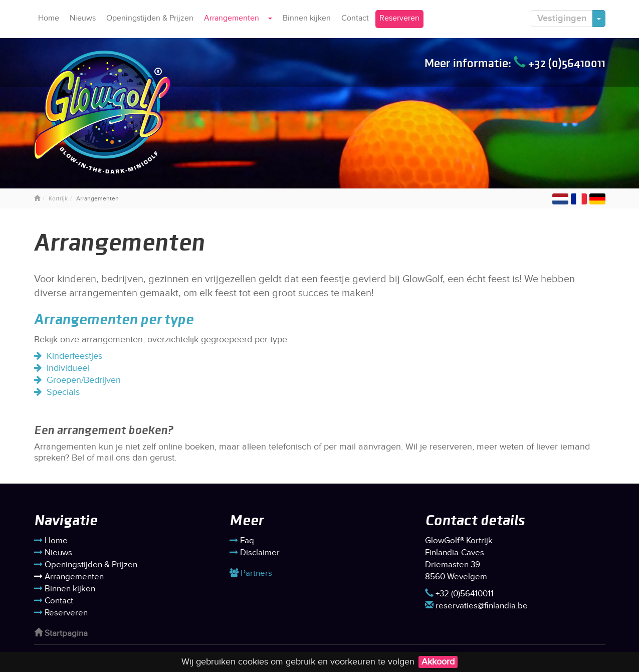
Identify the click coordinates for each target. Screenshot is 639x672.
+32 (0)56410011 (560, 63)
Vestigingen (562, 19)
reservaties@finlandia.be (476, 606)
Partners (251, 573)
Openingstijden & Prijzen (150, 18)
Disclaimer (255, 553)
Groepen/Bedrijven (84, 380)
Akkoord (438, 662)
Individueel (68, 368)
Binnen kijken (307, 18)
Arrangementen (232, 18)
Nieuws (83, 18)
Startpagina (61, 633)
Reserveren (399, 18)
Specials (63, 392)
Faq (242, 541)
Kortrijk (58, 198)
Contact (355, 18)
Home (49, 18)
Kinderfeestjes (74, 356)
